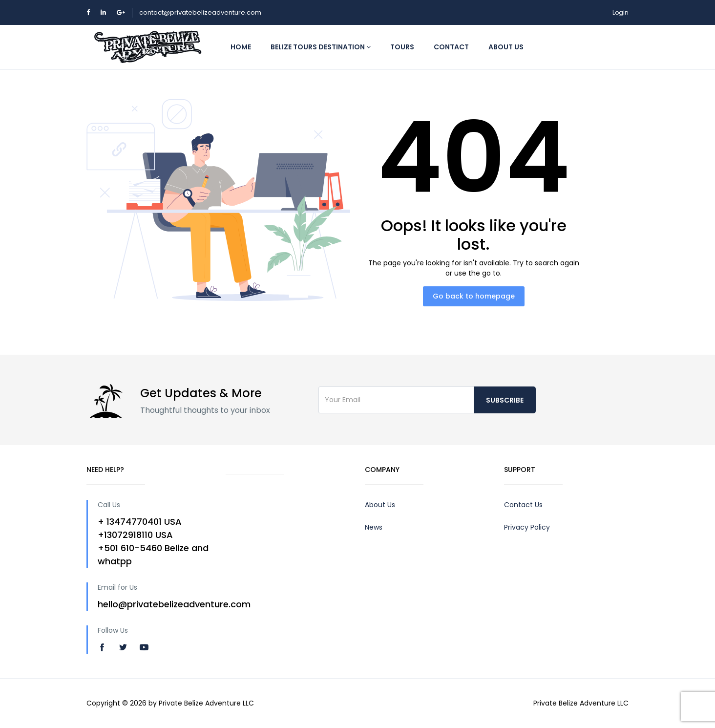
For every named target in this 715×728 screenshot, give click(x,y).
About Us (380, 505)
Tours (402, 47)
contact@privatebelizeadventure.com (200, 12)
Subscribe (505, 400)
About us (506, 47)
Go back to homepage (474, 296)
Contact (451, 47)
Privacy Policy (527, 527)
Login (620, 12)
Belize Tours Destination (321, 47)
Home (241, 47)
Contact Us (523, 505)
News (374, 527)
